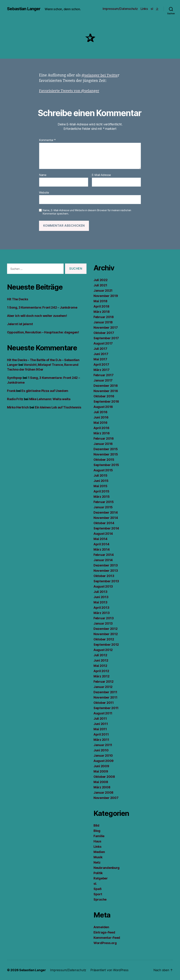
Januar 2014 (103, 560)
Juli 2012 (100, 655)
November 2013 (106, 571)
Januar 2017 (103, 380)
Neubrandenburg (107, 868)
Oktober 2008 (104, 777)
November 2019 (106, 296)
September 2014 (106, 528)
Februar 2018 (104, 317)
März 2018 (102, 312)
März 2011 (101, 740)
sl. (95, 884)
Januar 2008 (103, 793)
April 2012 (101, 671)
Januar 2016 (103, 444)
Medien (99, 852)
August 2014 (103, 534)
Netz (97, 862)
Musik (98, 857)
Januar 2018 (103, 322)
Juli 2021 (100, 285)
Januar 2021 (103, 291)
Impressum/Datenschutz (120, 9)
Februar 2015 (104, 502)
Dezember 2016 (106, 386)
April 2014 (101, 544)
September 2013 (106, 581)
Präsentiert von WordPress (108, 970)
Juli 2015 (100, 475)
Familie (99, 836)
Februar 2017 (104, 375)
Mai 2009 (101, 771)
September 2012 (106, 645)
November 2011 (105, 697)
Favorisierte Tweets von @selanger (70, 91)
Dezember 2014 (106, 512)
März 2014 (102, 549)
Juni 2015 (101, 481)
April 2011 (101, 734)
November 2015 (106, 454)
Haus (97, 841)
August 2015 (103, 470)
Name (43, 175)
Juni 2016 (101, 417)
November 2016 (106, 391)
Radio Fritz (15, 399)
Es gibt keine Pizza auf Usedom (45, 391)
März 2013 (102, 613)
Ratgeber (101, 878)
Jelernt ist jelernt (20, 324)
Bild (96, 825)
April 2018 (101, 306)
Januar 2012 (103, 687)
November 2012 (106, 634)
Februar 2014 (104, 555)
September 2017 (106, 338)
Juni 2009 (101, 766)
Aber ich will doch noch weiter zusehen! (37, 316)
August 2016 (103, 407)
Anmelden (101, 927)
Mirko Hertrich (18, 407)
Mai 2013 (100, 602)
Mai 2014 (100, 539)
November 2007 (106, 798)
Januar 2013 (103, 623)
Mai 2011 (100, 729)
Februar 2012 (104, 682)
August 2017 (103, 343)
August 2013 (103, 586)
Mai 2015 (100, 486)
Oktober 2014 (104, 523)
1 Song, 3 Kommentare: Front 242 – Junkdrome (42, 307)
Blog (97, 831)
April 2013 (101, 608)
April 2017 (101, 365)
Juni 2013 (101, 597)
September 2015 (106, 465)
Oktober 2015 (104, 460)
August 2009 (104, 761)
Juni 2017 (101, 354)
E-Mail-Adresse (101, 175)
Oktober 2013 (104, 576)
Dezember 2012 (106, 629)
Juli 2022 (101, 280)
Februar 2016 (104, 438)
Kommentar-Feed (107, 938)
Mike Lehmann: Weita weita (50, 399)
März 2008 (102, 787)
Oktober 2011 (104, 703)
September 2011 (106, 708)
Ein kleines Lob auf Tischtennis (58, 407)
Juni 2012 (101, 660)
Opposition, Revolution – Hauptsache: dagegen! (43, 332)
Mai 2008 (101, 782)
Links (144, 9)
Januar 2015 (103, 507)
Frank (11, 391)
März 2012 (102, 676)
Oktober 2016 (104, 396)
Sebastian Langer (24, 9)
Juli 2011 (100, 719)
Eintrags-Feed (104, 932)
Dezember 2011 (105, 692)
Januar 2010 (103, 756)
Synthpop (15, 378)
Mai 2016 (100, 423)
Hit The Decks (18, 299)
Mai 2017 (100, 359)
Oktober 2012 (104, 639)
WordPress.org (105, 943)
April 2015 (101, 491)
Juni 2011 (101, 724)
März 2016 (102, 433)
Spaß (98, 889)
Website (44, 193)
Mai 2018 (100, 301)
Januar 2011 (103, 745)
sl (152, 9)
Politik (98, 873)
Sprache (100, 899)
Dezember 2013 (106, 565)
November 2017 (106, 328)
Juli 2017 (100, 349)
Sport (98, 894)
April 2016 (101, 428)
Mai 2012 (100, 666)
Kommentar (47, 140)
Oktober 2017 (104, 333)
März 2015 (102, 497)
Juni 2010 (101, 750)
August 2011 (103, 713)
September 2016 (106, 401)
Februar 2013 (104, 618)
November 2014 (106, 518)
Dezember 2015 (106, 449)
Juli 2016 (100, 412)
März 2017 (102, 370)
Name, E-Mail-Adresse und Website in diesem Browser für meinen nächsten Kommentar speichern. (87, 212)
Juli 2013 (100, 592)
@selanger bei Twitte (100, 75)
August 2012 (103, 650)
